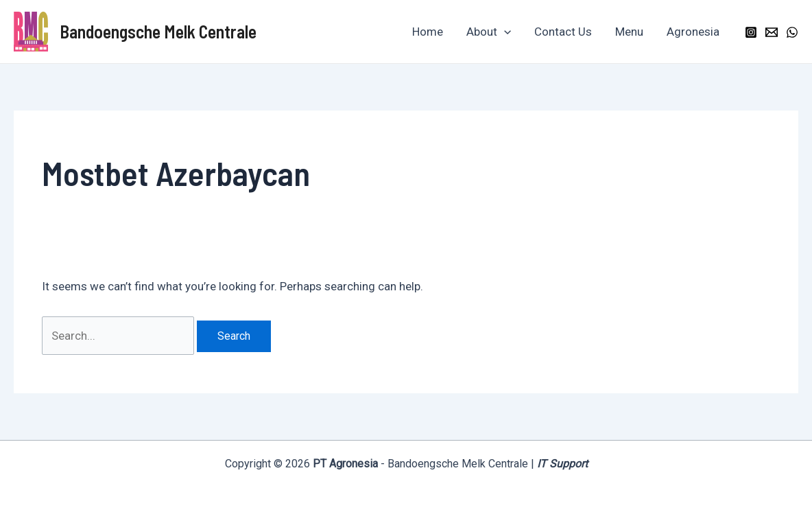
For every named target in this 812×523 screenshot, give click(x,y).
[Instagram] (751, 32)
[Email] (772, 32)
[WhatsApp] (792, 32)
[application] (504, 32)
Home (428, 32)
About (489, 32)
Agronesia (693, 32)
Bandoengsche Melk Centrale (158, 31)
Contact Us (563, 32)
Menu (629, 32)
